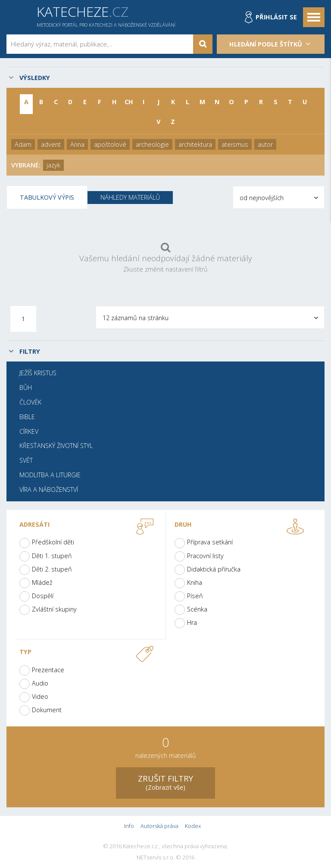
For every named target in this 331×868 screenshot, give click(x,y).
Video (40, 697)
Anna (77, 144)
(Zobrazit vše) (165, 782)
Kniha (195, 582)
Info (129, 826)
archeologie (152, 144)
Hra (192, 622)
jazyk (53, 165)
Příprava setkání (210, 542)
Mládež (42, 582)
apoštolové (110, 144)
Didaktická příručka (214, 569)
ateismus (235, 144)
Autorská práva (159, 826)
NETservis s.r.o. (156, 858)
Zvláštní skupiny (54, 609)
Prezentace (48, 670)
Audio (40, 683)
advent (51, 144)
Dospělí (43, 596)
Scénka (197, 609)
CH (129, 102)
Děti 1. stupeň (52, 556)
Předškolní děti (53, 542)
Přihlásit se (276, 17)
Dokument (47, 710)
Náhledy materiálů (130, 197)
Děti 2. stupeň (52, 569)
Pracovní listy (205, 556)
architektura (195, 144)
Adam (23, 144)
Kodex (193, 826)
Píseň (195, 596)
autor (265, 144)
